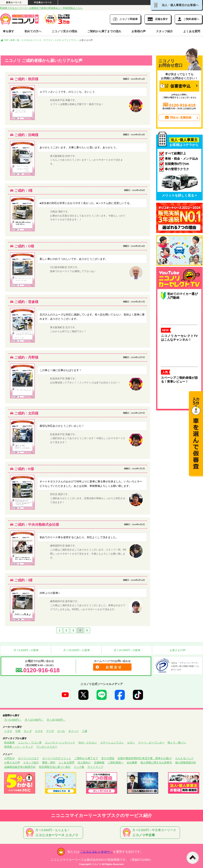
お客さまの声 (177, 650)
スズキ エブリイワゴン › (67, 40)
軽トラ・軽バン (177, 743)
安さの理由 (108, 758)
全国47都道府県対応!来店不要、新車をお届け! (145, 758)
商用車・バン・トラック (19, 747)
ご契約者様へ (116, 762)
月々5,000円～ (13, 720)
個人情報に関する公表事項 (156, 762)
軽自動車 (9, 743)
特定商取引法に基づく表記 (55, 767)
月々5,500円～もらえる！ (54, 833)
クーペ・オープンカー (151, 743)
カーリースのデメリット (57, 758)
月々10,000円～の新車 (76, 650)
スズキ (39, 731)
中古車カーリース (43, 2)
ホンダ (28, 731)
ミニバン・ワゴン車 (30, 743)
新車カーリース (14, 2)
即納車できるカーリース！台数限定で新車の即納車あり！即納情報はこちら (41, 8)
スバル (61, 731)
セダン (131, 743)
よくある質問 (192, 31)
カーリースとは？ (28, 758)
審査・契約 (49, 762)
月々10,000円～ (34, 720)
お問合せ (9, 758)
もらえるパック (184, 758)
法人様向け (84, 762)
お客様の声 (139, 31)
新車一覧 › (15, 40)
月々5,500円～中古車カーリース (151, 833)
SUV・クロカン (88, 743)
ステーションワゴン (112, 743)
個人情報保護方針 (186, 762)
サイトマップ (95, 767)
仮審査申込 (175, 86)
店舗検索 (99, 762)
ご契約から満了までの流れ (104, 31)
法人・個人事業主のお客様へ (176, 5)
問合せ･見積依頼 (178, 118)
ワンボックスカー (47, 747)
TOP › (5, 40)
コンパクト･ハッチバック (60, 743)
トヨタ (8, 731)
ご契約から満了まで (86, 758)
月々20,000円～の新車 (127, 650)
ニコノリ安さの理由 (64, 31)
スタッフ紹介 (164, 31)
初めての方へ (33, 31)
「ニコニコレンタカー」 (96, 852)
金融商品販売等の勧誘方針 (20, 767)
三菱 (85, 731)
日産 (18, 731)
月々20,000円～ (56, 720)
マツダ (50, 731)
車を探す (8, 31)
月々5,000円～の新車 (26, 650)
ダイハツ (74, 731)
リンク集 (79, 767)
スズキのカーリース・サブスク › (38, 40)
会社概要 (132, 762)
